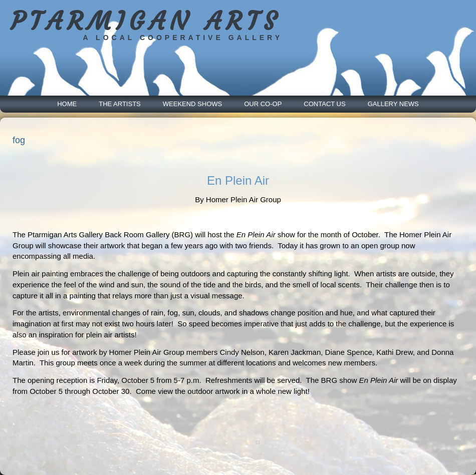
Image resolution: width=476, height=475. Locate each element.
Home (67, 104)
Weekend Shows (192, 104)
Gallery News (393, 104)
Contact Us (324, 104)
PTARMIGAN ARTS (146, 21)
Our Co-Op (263, 104)
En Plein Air (238, 180)
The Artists (120, 104)
